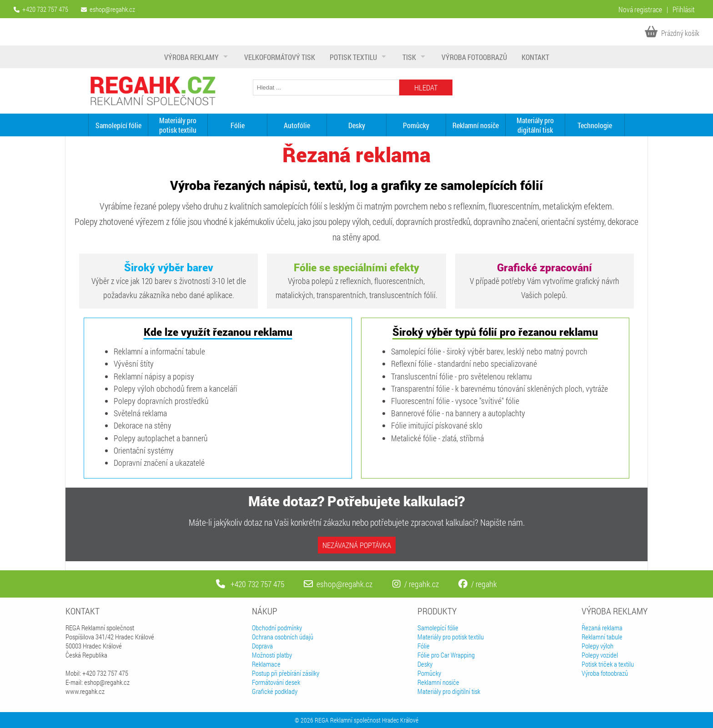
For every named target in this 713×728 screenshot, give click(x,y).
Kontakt (535, 57)
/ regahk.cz (416, 584)
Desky (357, 125)
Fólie (238, 125)
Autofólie (297, 125)
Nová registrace (640, 9)
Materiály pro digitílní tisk (449, 691)
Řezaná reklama (602, 628)
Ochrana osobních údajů (283, 637)
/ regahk (478, 584)
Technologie (595, 125)
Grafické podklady (275, 691)
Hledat (426, 87)
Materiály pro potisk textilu (178, 125)
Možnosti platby (272, 655)
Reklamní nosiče (476, 125)
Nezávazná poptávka (357, 545)
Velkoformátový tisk (280, 57)
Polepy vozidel (600, 655)
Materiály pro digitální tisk (535, 125)
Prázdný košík (672, 33)
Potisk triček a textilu (608, 664)
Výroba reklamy (191, 57)
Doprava (262, 646)
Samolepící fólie (118, 125)
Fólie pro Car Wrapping (446, 655)
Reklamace (266, 664)
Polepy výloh (598, 646)
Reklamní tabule (602, 637)
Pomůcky (416, 125)
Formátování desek (276, 682)
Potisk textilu (353, 57)
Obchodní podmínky (277, 628)
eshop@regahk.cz (112, 9)
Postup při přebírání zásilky (286, 673)
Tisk (409, 57)
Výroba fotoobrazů (474, 57)
